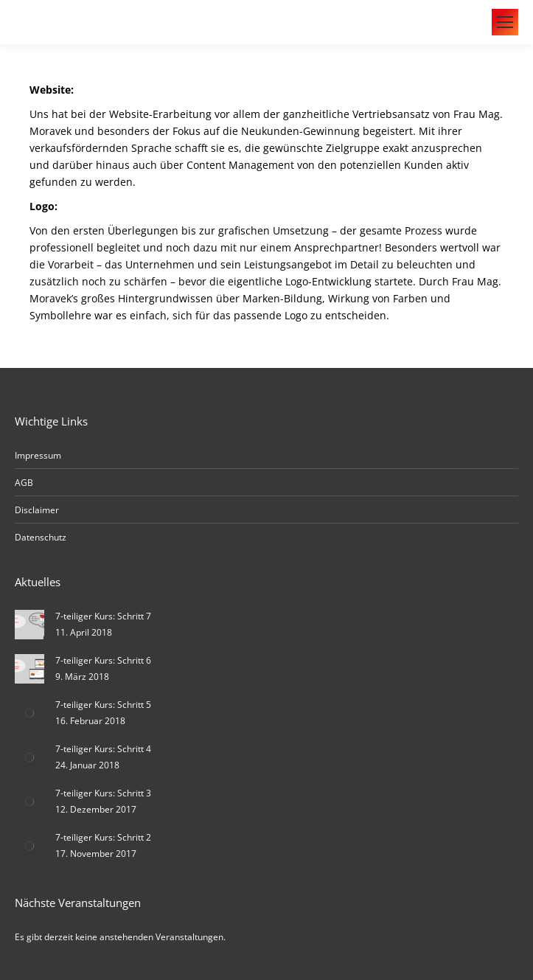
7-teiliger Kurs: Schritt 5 (103, 705)
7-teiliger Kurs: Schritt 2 (103, 837)
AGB (24, 483)
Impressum (38, 455)
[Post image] (29, 625)
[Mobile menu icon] (505, 22)
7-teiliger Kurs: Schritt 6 (103, 660)
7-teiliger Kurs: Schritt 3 (103, 793)
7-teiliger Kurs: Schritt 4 (103, 749)
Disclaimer (37, 510)
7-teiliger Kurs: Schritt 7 (103, 616)
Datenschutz (41, 537)
